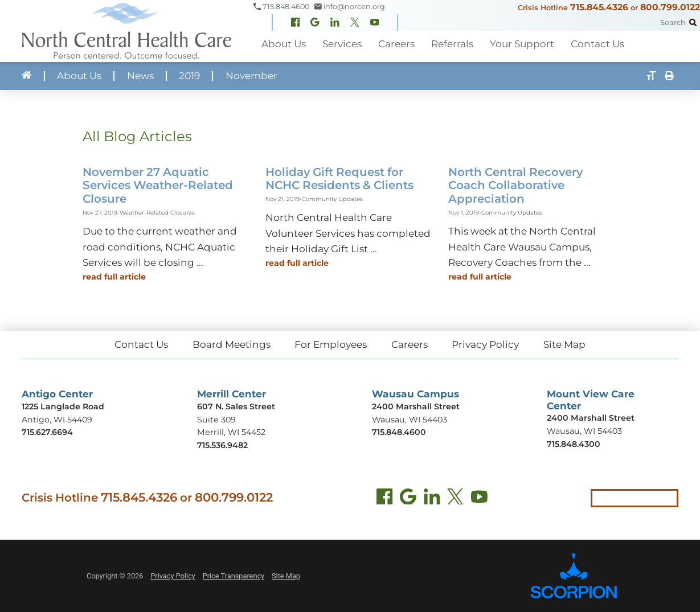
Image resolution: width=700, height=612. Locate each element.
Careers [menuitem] (396, 44)
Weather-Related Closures (157, 212)
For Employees (331, 344)
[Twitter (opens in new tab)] (455, 498)
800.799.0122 (670, 7)
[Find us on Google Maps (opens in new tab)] (408, 498)
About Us (79, 76)
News (140, 76)
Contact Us (141, 344)
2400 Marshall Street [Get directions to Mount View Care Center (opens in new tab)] (591, 418)
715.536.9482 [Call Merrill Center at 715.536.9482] (222, 445)
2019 (189, 76)
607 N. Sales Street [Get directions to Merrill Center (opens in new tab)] (236, 406)
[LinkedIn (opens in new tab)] (432, 498)
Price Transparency (234, 576)
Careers (410, 344)
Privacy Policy (485, 344)
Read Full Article (114, 277)
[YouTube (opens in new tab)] (479, 498)
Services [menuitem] (342, 44)
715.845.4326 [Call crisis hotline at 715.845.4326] (139, 497)
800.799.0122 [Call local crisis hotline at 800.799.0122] (234, 497)
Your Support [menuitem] (522, 44)
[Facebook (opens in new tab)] (385, 498)
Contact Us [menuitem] (597, 44)
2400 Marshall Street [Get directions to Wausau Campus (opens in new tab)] (416, 406)
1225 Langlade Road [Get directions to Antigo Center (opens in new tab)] (63, 406)
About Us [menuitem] (284, 44)
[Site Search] (693, 22)
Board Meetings (232, 344)
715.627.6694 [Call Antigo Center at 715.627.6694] (47, 432)
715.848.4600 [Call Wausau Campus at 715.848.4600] (399, 432)
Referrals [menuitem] (452, 44)
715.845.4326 (599, 7)
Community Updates (332, 199)
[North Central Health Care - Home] (127, 31)
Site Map (564, 344)
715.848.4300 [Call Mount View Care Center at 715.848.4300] (574, 444)
